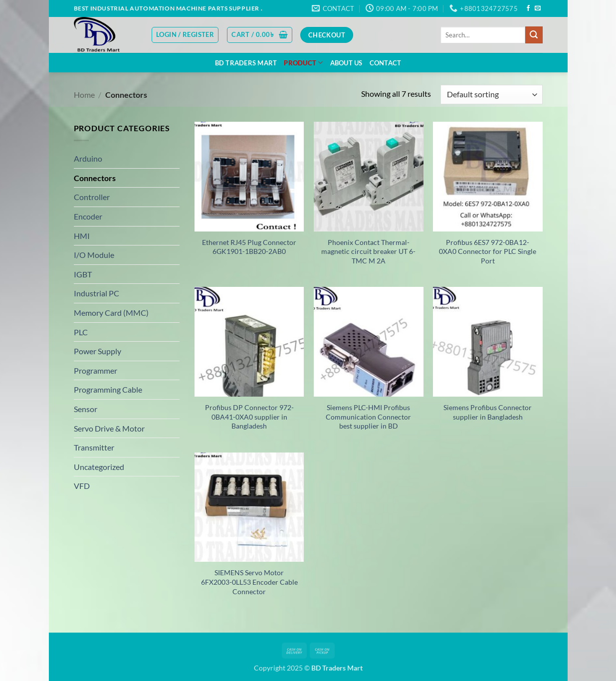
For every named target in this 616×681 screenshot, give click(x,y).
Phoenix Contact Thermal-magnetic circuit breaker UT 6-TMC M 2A (368, 251)
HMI (82, 236)
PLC (81, 332)
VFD (82, 486)
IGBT (83, 274)
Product (303, 63)
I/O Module (94, 255)
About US (346, 63)
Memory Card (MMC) (111, 313)
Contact (386, 63)
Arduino (88, 158)
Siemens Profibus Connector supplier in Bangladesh (488, 412)
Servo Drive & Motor (109, 428)
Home (84, 95)
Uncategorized (99, 467)
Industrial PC (97, 293)
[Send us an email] (538, 8)
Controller (92, 197)
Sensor (86, 409)
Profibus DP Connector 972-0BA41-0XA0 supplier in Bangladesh (249, 417)
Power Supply (98, 351)
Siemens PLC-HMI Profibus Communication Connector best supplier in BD (368, 417)
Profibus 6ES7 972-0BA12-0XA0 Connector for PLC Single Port (488, 251)
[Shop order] (491, 95)
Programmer (96, 370)
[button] (185, 35)
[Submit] (534, 35)
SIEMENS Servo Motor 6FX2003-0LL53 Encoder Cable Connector (249, 582)
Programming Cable (108, 389)
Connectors (95, 178)
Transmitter (94, 447)
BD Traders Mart (246, 63)
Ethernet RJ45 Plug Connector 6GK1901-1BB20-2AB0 (249, 247)
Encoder (88, 216)
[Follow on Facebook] (528, 8)
